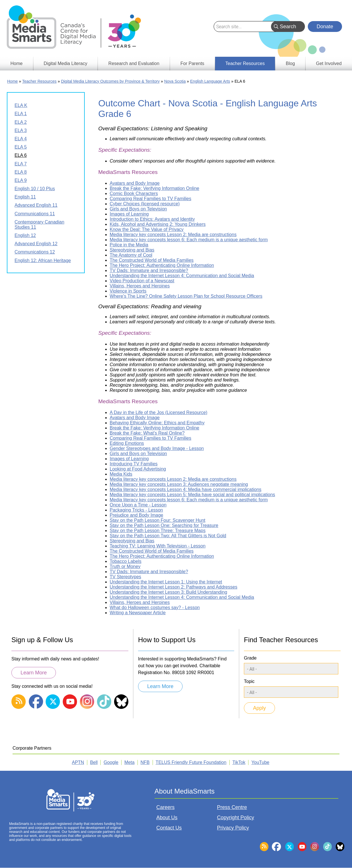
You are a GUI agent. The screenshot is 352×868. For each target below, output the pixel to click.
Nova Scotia (175, 81)
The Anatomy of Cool (131, 255)
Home (12, 81)
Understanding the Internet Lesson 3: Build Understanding (169, 592)
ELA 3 (21, 130)
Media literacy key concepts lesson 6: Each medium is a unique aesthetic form (189, 240)
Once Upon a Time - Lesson (138, 505)
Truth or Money (125, 566)
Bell (94, 762)
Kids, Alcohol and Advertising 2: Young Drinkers (158, 224)
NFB (145, 762)
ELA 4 (21, 139)
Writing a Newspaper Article (138, 613)
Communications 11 (35, 214)
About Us (167, 818)
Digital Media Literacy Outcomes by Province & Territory (110, 81)
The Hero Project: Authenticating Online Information (162, 265)
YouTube (260, 762)
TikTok (239, 762)
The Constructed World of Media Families (152, 260)
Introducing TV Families (134, 464)
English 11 (25, 197)
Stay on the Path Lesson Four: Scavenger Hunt (158, 520)
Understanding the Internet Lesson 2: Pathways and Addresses (174, 587)
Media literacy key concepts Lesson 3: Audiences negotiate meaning (179, 484)
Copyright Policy (236, 818)
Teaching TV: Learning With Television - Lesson (158, 546)
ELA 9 (21, 180)
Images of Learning (129, 214)
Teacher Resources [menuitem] (245, 63)
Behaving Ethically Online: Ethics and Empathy (157, 423)
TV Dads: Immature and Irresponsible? (149, 270)
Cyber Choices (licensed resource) (145, 204)
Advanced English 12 (36, 244)
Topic (249, 681)
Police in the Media (129, 245)
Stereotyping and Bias (132, 250)
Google (111, 762)
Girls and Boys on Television (138, 209)
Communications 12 (35, 252)
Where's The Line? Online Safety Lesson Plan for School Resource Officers (186, 296)
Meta (130, 762)
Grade (250, 658)
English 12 (25, 235)
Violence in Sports (128, 291)
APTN (78, 762)
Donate (325, 27)
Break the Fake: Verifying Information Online (155, 188)
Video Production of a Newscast (142, 281)
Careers (165, 807)
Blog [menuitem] (290, 63)
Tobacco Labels (126, 561)
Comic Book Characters (134, 193)
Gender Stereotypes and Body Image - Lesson (157, 448)
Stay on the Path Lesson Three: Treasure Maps (158, 531)
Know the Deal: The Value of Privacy (147, 229)
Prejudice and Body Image (137, 515)
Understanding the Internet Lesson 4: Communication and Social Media (182, 276)
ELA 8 (21, 172)
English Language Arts (210, 81)
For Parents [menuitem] (193, 63)
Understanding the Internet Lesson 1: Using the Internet (166, 582)
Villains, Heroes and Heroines (140, 286)
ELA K (21, 105)
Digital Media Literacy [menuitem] (65, 63)
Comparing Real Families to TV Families (151, 199)
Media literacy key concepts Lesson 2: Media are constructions (173, 235)
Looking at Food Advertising (138, 469)
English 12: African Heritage (43, 260)
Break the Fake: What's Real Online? (147, 433)
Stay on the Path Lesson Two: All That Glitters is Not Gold (168, 536)
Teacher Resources (40, 81)
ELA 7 (21, 164)
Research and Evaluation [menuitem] (134, 63)
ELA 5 (21, 147)
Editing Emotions (127, 443)
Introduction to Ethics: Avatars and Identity (152, 219)
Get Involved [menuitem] (329, 63)
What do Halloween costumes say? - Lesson (155, 608)
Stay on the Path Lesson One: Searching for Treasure (164, 525)
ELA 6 (21, 155)
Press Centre (232, 807)
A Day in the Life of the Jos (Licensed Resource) (159, 412)
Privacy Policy (233, 828)
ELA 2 (21, 122)
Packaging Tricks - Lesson (136, 510)
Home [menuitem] (16, 63)
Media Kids (121, 474)
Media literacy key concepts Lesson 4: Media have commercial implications (186, 489)
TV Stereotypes (126, 577)
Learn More (34, 673)
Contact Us (169, 828)
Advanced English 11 (36, 205)
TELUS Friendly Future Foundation (191, 762)
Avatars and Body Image (135, 183)
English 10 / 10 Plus (35, 189)
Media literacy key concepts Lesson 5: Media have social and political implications (193, 495)
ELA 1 (21, 114)
